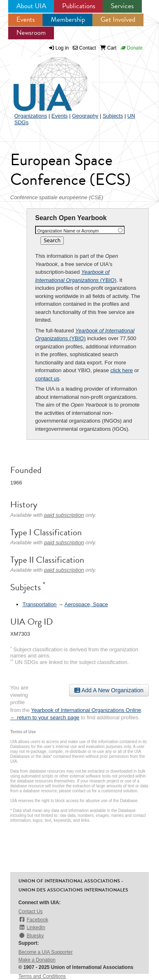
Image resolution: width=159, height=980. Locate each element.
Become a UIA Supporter (46, 952)
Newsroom (31, 33)
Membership (68, 19)
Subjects (113, 116)
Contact (84, 48)
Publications (79, 6)
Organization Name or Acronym (68, 231)
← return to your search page (45, 717)
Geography (85, 116)
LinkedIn (32, 927)
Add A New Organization (109, 690)
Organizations (31, 116)
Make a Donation (37, 960)
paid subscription (64, 515)
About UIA (31, 6)
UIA (41, 80)
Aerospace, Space (86, 604)
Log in (62, 48)
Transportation (39, 604)
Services (122, 6)
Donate (132, 48)
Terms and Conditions (42, 976)
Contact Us (30, 912)
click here (122, 370)
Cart (108, 48)
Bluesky (31, 936)
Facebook (33, 920)
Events (26, 19)
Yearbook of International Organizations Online (86, 710)
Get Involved (118, 19)
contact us (47, 379)
